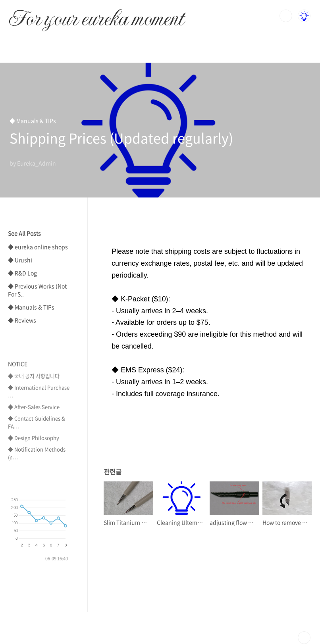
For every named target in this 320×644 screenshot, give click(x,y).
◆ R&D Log (22, 273)
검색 (286, 16)
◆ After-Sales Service (34, 407)
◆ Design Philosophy (34, 438)
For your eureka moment (96, 14)
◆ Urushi (20, 260)
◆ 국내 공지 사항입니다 (34, 376)
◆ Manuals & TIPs (31, 307)
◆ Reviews (22, 320)
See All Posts (24, 233)
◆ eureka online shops (38, 247)
